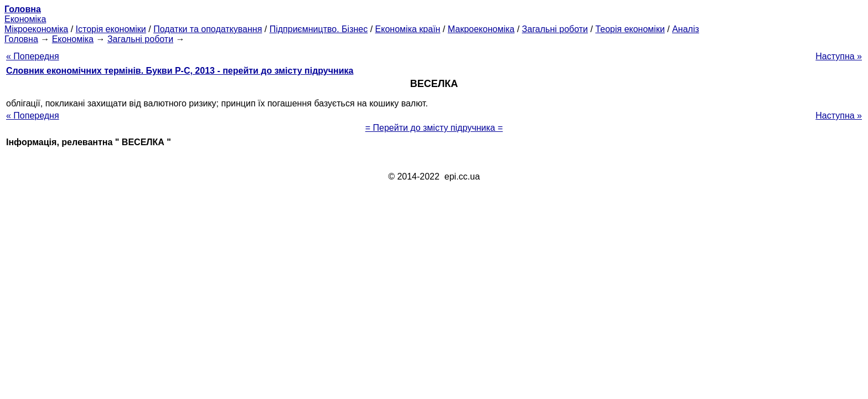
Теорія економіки (630, 29)
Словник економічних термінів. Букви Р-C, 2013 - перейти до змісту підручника (180, 71)
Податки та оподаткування (208, 29)
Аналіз (686, 29)
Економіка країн (408, 29)
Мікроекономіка (36, 29)
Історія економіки (111, 29)
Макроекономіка (481, 29)
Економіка (25, 19)
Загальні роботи (555, 29)
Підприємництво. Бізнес (319, 29)
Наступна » (839, 56)
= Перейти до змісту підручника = (434, 128)
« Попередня (33, 56)
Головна (21, 39)
